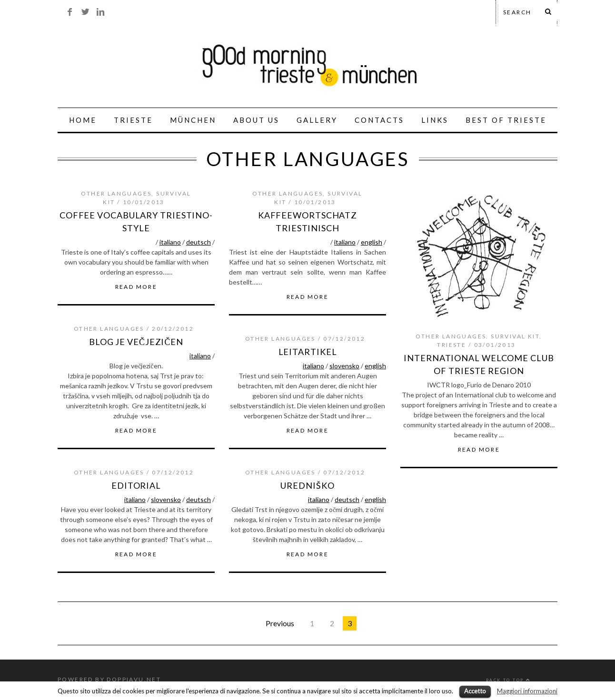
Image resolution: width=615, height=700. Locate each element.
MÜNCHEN (193, 120)
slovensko (344, 366)
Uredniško (307, 485)
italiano (170, 242)
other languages (116, 193)
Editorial (136, 485)
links (435, 120)
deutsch (198, 242)
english (372, 242)
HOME (83, 120)
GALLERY (317, 120)
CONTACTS (379, 120)
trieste (451, 345)
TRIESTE (133, 120)
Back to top (508, 680)
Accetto (475, 691)
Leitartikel (308, 352)
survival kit (515, 336)
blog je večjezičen (136, 342)
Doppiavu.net (134, 679)
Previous (280, 623)
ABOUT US (256, 120)
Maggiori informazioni (527, 691)
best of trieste (506, 120)
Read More (136, 287)
